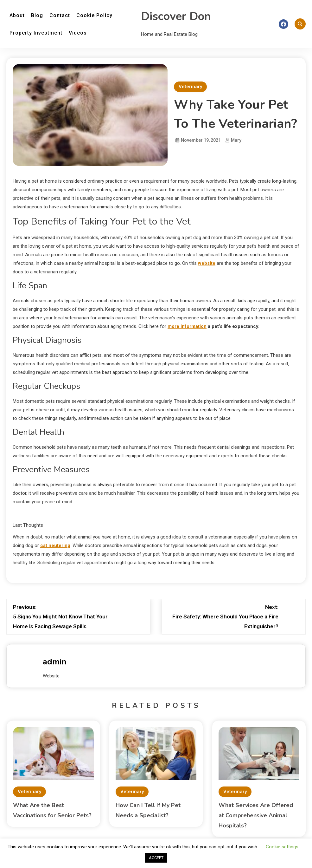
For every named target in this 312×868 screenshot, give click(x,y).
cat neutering (55, 545)
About (17, 15)
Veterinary (190, 87)
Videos (78, 33)
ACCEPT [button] (156, 858)
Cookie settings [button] (282, 847)
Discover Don (176, 16)
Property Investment (36, 33)
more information (187, 326)
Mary (236, 140)
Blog (37, 15)
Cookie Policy (94, 15)
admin (55, 662)
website (207, 263)
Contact (60, 15)
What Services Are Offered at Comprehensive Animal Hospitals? (256, 815)
